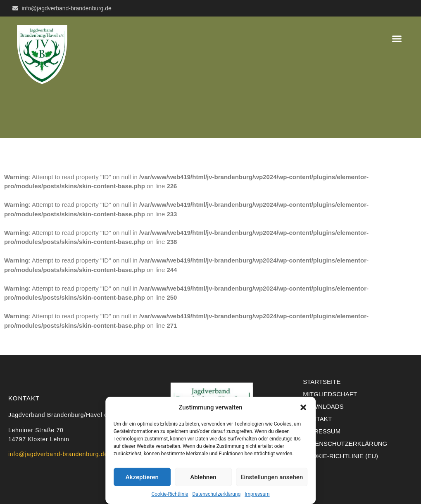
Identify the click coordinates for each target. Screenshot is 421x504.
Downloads (323, 406)
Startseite (322, 382)
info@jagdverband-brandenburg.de (58, 454)
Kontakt (317, 419)
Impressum (257, 494)
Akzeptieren (142, 477)
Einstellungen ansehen (272, 477)
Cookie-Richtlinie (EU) (340, 456)
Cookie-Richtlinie (170, 494)
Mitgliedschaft (330, 394)
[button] (303, 407)
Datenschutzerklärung (216, 494)
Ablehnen (203, 477)
